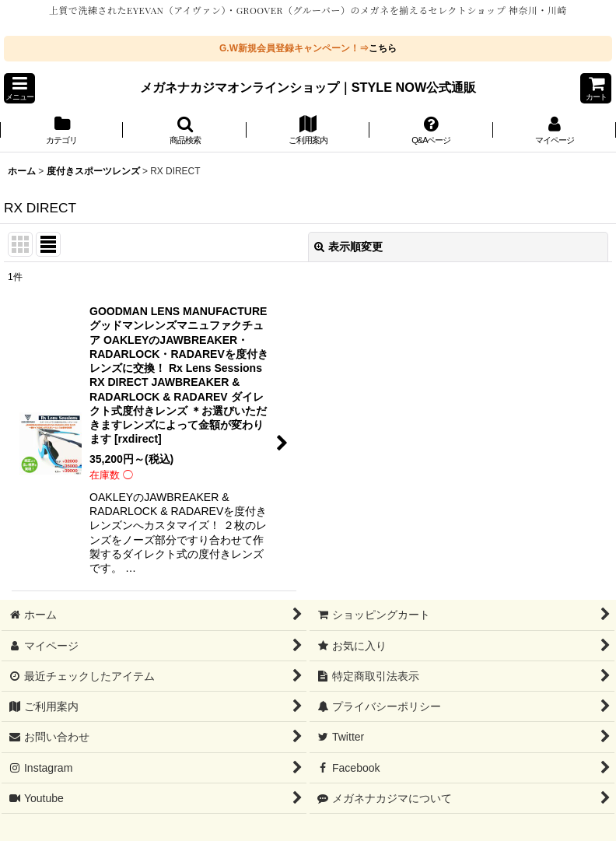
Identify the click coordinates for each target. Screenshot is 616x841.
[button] (19, 88)
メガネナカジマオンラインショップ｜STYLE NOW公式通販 (308, 87)
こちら (383, 48)
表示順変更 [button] (348, 247)
